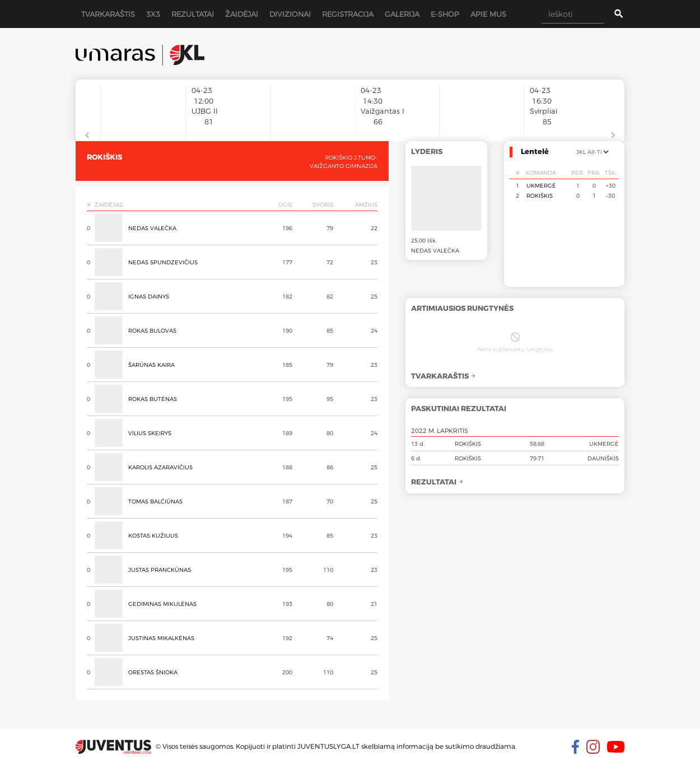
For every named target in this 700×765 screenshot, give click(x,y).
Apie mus (488, 14)
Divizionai (290, 14)
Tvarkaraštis (108, 14)
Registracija (348, 14)
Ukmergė (541, 185)
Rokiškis (540, 195)
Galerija (402, 14)
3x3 (153, 14)
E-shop (445, 14)
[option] (143, 108)
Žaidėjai (242, 14)
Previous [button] (87, 136)
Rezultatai (193, 14)
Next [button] (613, 136)
